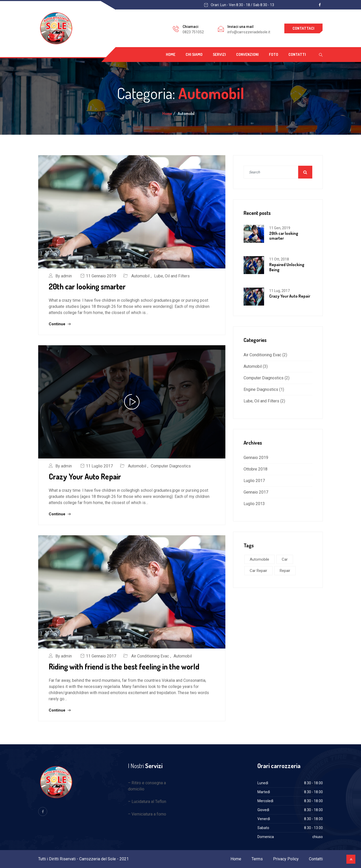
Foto (274, 54)
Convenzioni (247, 54)
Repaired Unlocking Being (287, 267)
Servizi (219, 54)
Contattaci (303, 28)
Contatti (297, 54)
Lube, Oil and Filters (172, 276)
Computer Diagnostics (171, 466)
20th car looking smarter (87, 286)
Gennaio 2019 (256, 458)
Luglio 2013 (254, 504)
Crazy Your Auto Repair (85, 476)
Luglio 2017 (254, 481)
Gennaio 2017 (256, 492)
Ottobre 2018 (255, 469)
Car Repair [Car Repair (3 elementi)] (258, 571)
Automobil (140, 276)
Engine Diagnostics (261, 389)
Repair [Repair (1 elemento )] (285, 571)
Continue (60, 324)
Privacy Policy (286, 859)
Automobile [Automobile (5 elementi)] (259, 559)
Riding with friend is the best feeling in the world (124, 666)
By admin (64, 276)
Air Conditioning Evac (150, 656)
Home (171, 54)
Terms (257, 859)
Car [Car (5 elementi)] (285, 559)
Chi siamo (194, 54)
